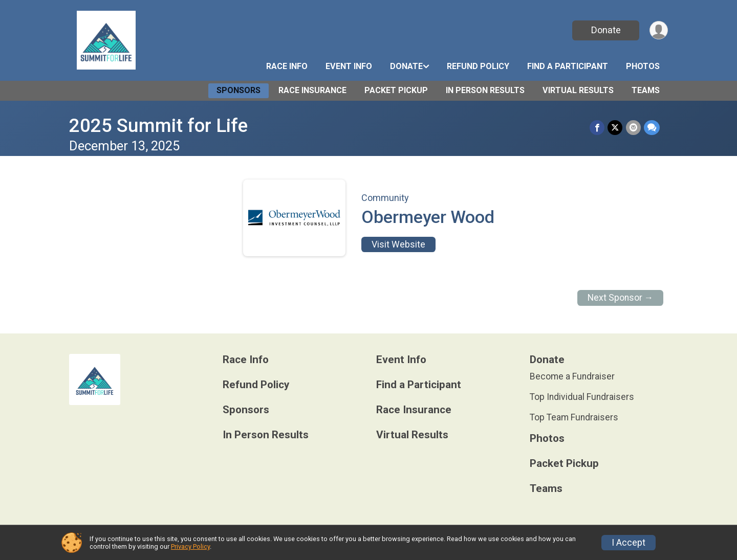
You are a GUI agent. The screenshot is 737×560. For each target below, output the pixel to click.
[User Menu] (658, 30)
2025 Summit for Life (158, 126)
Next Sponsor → (621, 298)
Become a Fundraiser (572, 376)
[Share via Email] (633, 128)
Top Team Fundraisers (574, 417)
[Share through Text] (652, 128)
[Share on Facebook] (598, 128)
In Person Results (485, 90)
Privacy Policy (190, 546)
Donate (605, 30)
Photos (643, 66)
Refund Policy (478, 66)
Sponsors (239, 90)
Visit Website (398, 244)
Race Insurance (312, 90)
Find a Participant (568, 66)
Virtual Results (578, 90)
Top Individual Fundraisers (582, 397)
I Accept (628, 543)
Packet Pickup (396, 90)
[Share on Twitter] (615, 128)
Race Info (287, 66)
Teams (646, 90)
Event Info (349, 66)
